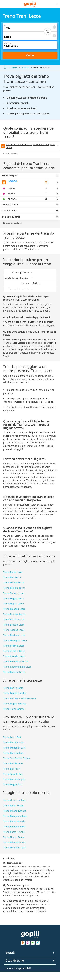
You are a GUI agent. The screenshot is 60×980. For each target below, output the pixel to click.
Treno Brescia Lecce (14, 625)
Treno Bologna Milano (15, 816)
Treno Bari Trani (12, 769)
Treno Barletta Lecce (14, 672)
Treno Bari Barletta (13, 742)
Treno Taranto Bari (13, 774)
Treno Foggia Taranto (15, 704)
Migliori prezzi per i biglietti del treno (27, 98)
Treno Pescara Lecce (14, 614)
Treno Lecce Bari (12, 737)
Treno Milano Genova (15, 811)
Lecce (46, 561)
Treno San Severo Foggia (16, 758)
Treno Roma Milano (14, 806)
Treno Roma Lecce (13, 572)
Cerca (30, 55)
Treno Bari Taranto (13, 688)
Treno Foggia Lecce (14, 598)
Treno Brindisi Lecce (14, 588)
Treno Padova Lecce (14, 646)
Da (5, 25)
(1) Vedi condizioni (10, 153)
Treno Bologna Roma (14, 827)
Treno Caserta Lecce (14, 656)
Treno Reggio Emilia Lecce (17, 667)
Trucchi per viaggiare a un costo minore (28, 114)
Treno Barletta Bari (13, 753)
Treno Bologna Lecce (14, 609)
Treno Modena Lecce (14, 635)
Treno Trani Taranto (14, 709)
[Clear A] (54, 36)
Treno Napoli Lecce (13, 604)
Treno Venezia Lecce (14, 651)
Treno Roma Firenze (14, 832)
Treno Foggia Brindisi (15, 693)
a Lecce (25, 67)
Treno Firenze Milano (15, 800)
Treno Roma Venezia (14, 821)
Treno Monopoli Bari (14, 748)
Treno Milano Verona (14, 848)
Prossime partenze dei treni (21, 108)
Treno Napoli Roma (14, 837)
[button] (56, 4)
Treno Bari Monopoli (14, 779)
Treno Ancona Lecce (14, 630)
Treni (14, 67)
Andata (7, 43)
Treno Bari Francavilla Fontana (20, 698)
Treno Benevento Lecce (16, 661)
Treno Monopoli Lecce (15, 640)
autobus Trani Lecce (27, 518)
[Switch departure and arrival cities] (48, 31)
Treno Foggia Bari (13, 784)
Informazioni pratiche (18, 103)
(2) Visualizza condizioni (13, 223)
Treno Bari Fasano (13, 763)
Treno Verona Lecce (14, 619)
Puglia (7, 730)
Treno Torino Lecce (13, 593)
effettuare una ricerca (27, 346)
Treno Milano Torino (14, 842)
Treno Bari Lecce (12, 577)
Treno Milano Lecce (14, 583)
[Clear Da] (54, 27)
